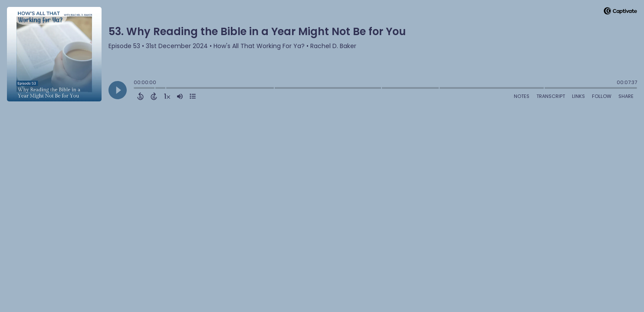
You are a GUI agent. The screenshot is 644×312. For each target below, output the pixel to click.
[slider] (136, 89)
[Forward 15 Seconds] (154, 96)
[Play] (118, 90)
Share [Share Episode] (626, 96)
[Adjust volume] (180, 96)
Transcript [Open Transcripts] (551, 96)
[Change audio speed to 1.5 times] (167, 96)
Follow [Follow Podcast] (602, 96)
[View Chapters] (193, 96)
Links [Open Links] (578, 96)
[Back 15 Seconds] (140, 96)
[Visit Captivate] (620, 12)
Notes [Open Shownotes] (522, 96)
